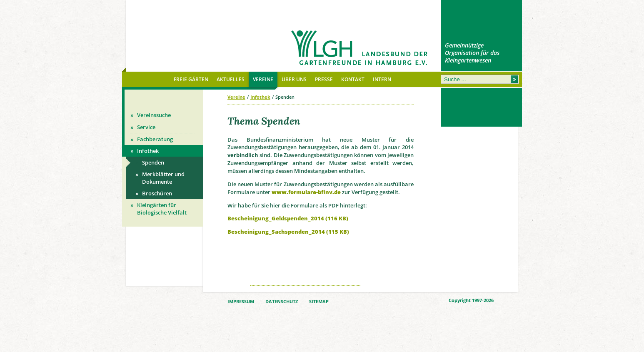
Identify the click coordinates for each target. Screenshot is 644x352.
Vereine (236, 97)
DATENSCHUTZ (282, 302)
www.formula (291, 192)
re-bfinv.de (326, 192)
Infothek (260, 97)
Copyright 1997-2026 (471, 300)
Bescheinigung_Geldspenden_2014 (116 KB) (288, 218)
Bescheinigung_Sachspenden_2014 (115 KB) (288, 232)
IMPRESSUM (241, 302)
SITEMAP (319, 302)
